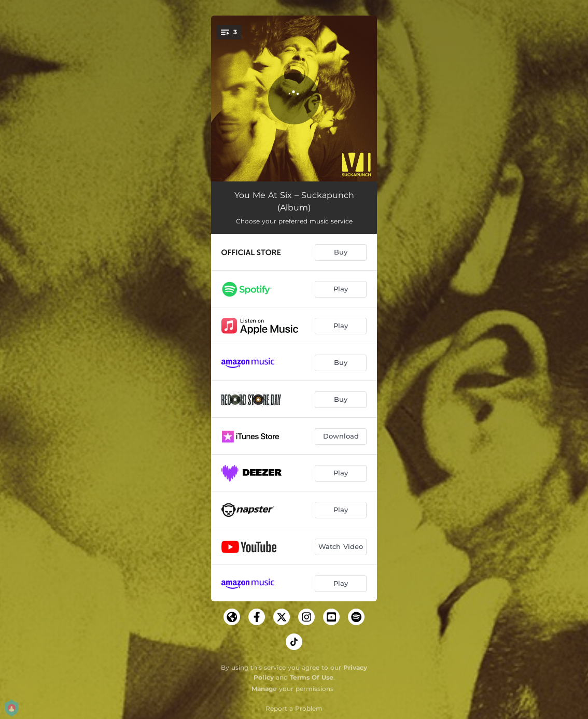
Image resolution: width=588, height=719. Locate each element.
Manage (264, 689)
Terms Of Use (312, 677)
